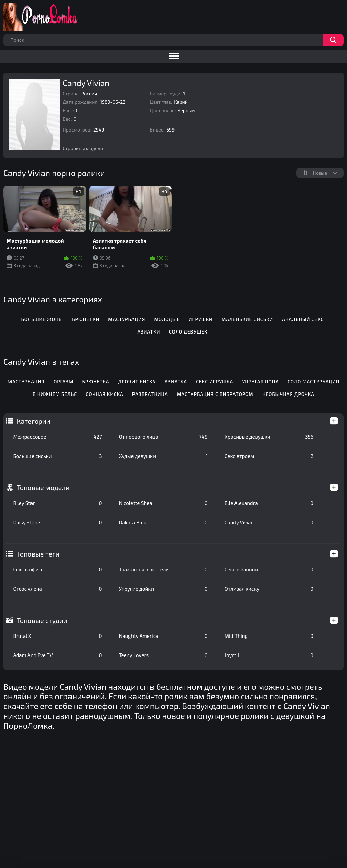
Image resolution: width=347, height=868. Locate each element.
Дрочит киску (137, 381)
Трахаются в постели (163, 569)
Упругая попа (260, 381)
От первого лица (163, 437)
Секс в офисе (57, 569)
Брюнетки (86, 319)
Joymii (269, 655)
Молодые (167, 319)
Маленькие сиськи (247, 319)
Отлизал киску (269, 589)
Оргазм (63, 381)
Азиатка (176, 381)
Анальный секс (303, 319)
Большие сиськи (57, 456)
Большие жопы (42, 319)
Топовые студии (42, 620)
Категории (33, 421)
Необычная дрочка (288, 394)
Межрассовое (57, 437)
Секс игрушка (215, 381)
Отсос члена (57, 589)
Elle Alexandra (269, 503)
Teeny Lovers (163, 655)
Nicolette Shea (163, 503)
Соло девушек (188, 332)
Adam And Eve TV (57, 655)
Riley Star (57, 503)
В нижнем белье (55, 394)
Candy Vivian (269, 522)
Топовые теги (38, 554)
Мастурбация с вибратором (215, 394)
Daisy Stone (57, 522)
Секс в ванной (269, 569)
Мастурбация (127, 319)
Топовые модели (43, 487)
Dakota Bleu (163, 522)
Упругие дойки (163, 589)
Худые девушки (163, 456)
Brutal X (57, 636)
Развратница (150, 394)
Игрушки (201, 319)
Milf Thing (269, 636)
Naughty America (163, 636)
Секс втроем (269, 456)
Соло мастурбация (313, 381)
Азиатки (149, 332)
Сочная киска (104, 394)
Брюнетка (96, 381)
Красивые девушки (269, 437)
